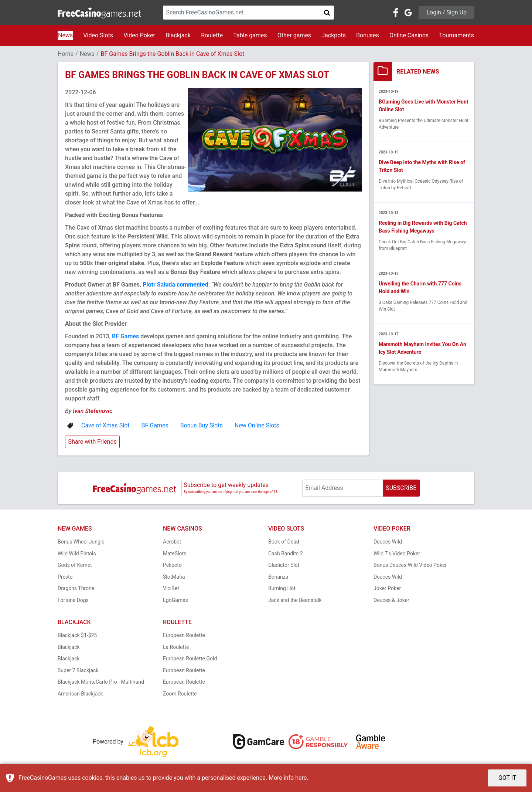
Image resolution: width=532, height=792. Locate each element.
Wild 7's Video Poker (397, 554)
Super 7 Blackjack (78, 670)
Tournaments (456, 35)
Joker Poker (387, 588)
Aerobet (172, 542)
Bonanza (278, 577)
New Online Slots (257, 425)
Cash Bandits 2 (286, 554)
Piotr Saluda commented (175, 285)
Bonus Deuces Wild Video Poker (410, 565)
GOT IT (507, 778)
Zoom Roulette (180, 694)
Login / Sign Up (446, 12)
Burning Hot (282, 588)
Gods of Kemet (75, 565)
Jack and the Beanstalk (295, 600)
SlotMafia (174, 577)
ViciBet (171, 588)
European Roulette (184, 635)
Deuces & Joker (391, 600)
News (65, 35)
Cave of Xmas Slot (105, 425)
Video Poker (139, 35)
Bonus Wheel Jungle (81, 542)
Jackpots (334, 35)
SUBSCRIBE (401, 488)
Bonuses (368, 35)
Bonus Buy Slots (202, 425)
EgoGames (175, 600)
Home (66, 54)
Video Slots (98, 35)
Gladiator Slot (284, 565)
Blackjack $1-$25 (77, 635)
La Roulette (176, 647)
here (301, 778)
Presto (65, 577)
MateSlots (175, 554)
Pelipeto (172, 565)
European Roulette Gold (190, 659)
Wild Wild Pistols (77, 554)
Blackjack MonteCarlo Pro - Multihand (101, 682)
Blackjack (178, 35)
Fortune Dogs (73, 600)
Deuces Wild (388, 542)
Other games (294, 35)
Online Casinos (409, 35)
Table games (250, 35)
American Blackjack (80, 694)
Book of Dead (284, 542)
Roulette (212, 35)
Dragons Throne (76, 588)
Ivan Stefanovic (93, 411)
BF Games (125, 336)
